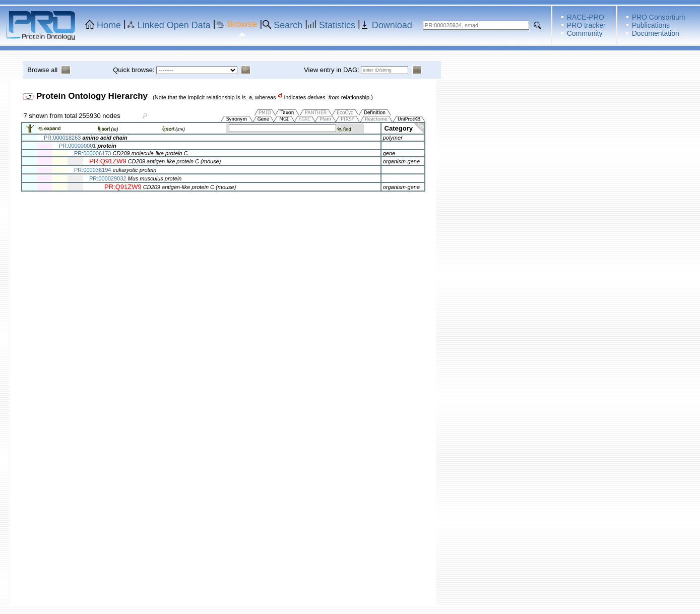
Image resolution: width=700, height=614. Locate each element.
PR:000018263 (62, 138)
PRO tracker (586, 25)
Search (288, 25)
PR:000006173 (92, 153)
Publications (651, 25)
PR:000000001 (77, 146)
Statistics (337, 25)
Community (585, 33)
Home (109, 25)
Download (392, 25)
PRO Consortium (659, 17)
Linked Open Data (174, 25)
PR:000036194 (92, 170)
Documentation (656, 33)
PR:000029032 (108, 178)
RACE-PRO (586, 17)
